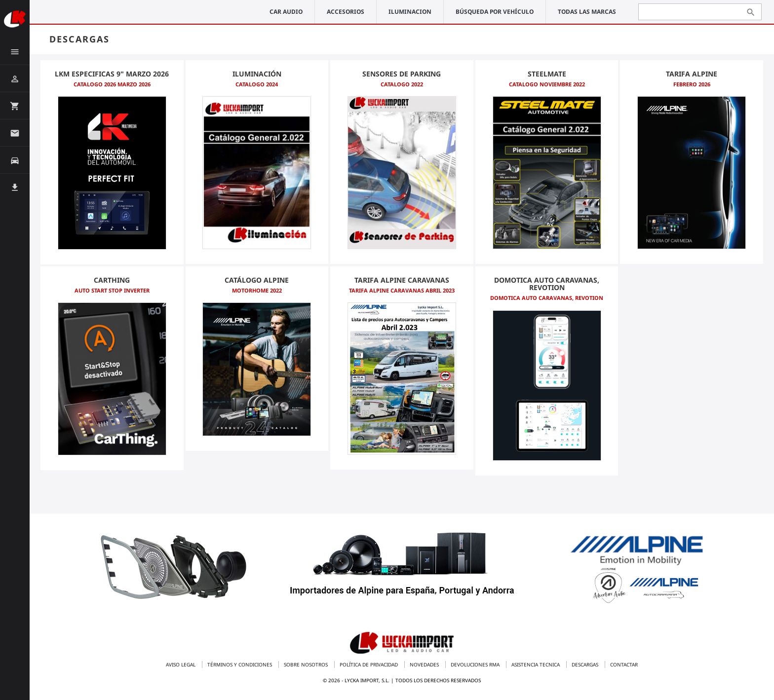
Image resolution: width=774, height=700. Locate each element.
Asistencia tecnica (536, 664)
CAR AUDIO (286, 12)
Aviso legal (181, 664)
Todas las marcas (587, 12)
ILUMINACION (410, 12)
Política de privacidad (369, 664)
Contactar (624, 664)
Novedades (425, 664)
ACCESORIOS (346, 12)
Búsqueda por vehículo (495, 12)
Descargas (586, 664)
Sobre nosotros (307, 664)
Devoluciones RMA (476, 664)
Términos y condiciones (240, 664)
